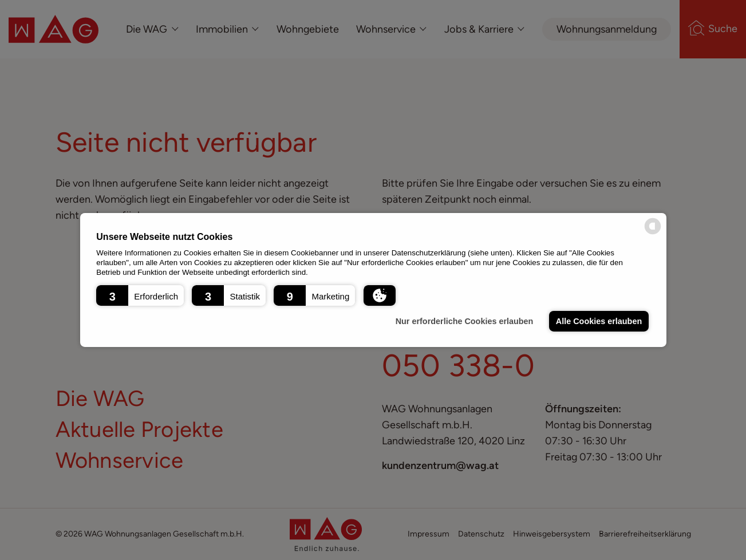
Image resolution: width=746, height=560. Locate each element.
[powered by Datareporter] (653, 233)
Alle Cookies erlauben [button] (599, 321)
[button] (140, 295)
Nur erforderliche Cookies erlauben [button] (465, 321)
